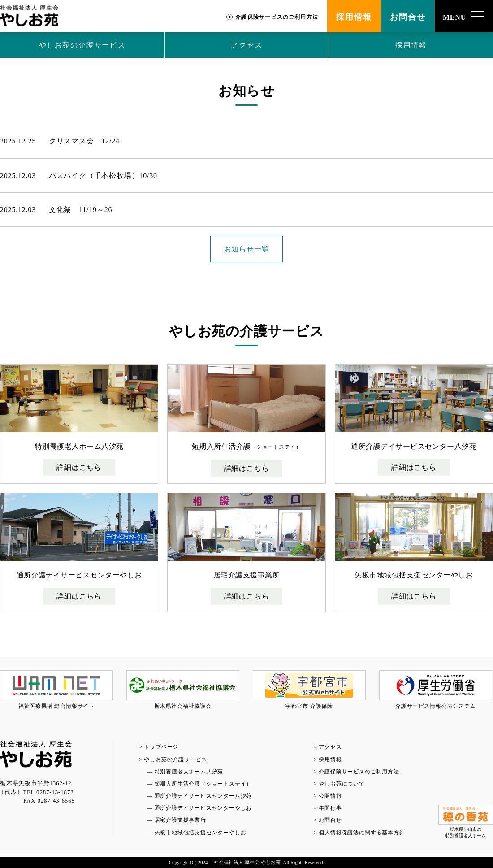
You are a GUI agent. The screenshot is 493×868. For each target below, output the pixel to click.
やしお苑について (342, 784)
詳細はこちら (79, 467)
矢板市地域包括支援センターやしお (201, 833)
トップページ (161, 747)
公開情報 (330, 796)
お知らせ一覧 (247, 249)
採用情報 (354, 17)
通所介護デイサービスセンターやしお (203, 808)
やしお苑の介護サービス (82, 45)
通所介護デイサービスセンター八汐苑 (203, 796)
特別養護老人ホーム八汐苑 (189, 772)
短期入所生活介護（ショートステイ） (203, 784)
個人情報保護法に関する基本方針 (362, 833)
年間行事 (330, 808)
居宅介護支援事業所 (180, 820)
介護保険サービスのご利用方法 (277, 17)
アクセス (246, 45)
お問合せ (408, 17)
